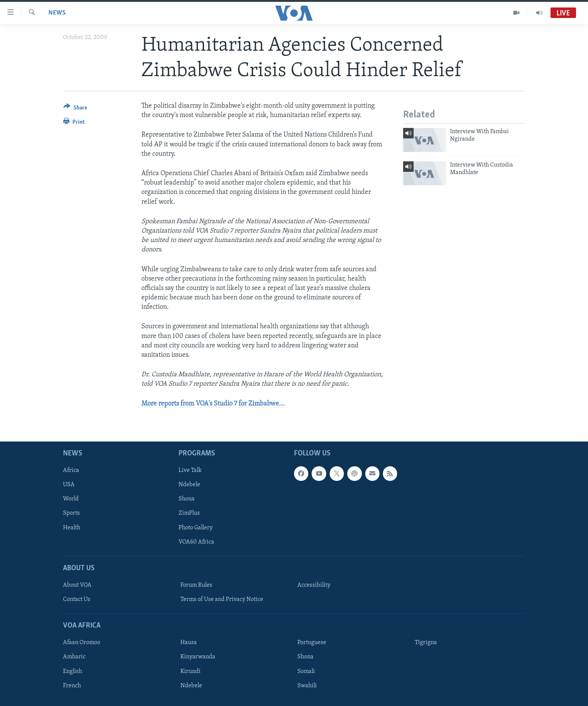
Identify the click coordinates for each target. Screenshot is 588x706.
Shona (187, 499)
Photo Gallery (196, 527)
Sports (71, 513)
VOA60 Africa (196, 542)
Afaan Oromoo (82, 643)
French (72, 685)
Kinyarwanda (198, 657)
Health (72, 527)
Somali (306, 671)
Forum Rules (196, 585)
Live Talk (190, 470)
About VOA (77, 585)
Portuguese (312, 643)
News (57, 13)
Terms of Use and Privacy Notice (222, 599)
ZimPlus (189, 513)
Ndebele (189, 485)
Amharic (74, 657)
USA (69, 485)
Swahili (307, 685)
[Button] (75, 109)
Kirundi (190, 671)
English (73, 671)
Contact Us (77, 599)
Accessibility (314, 585)
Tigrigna (426, 643)
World (71, 499)
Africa (71, 470)
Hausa (189, 643)
